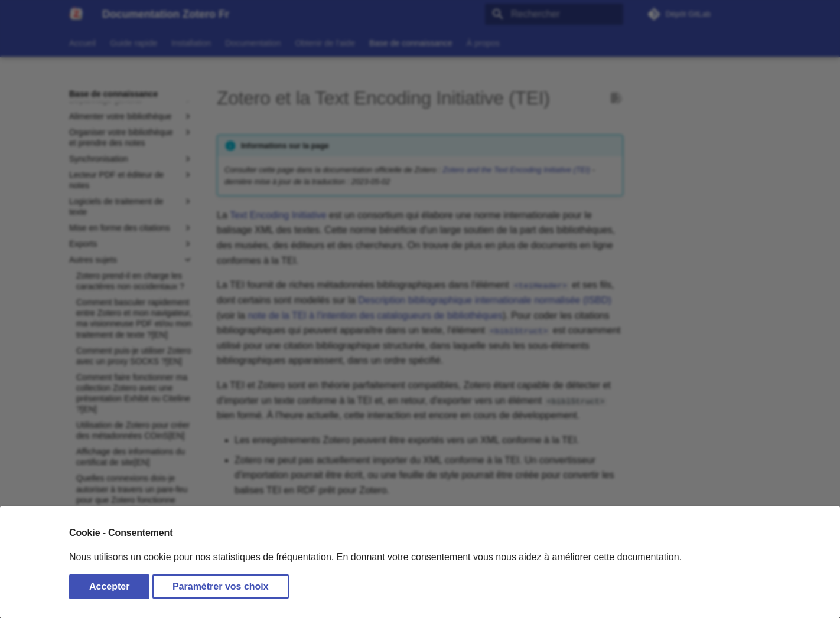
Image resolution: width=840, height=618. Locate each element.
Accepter (109, 586)
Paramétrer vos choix (221, 586)
